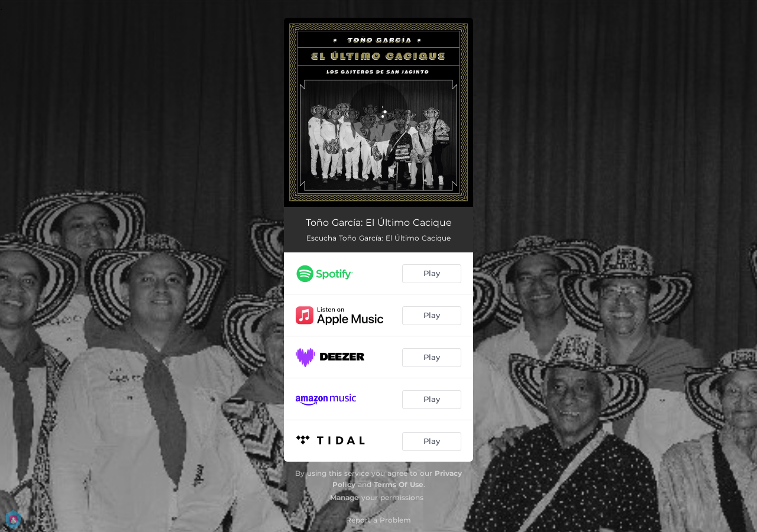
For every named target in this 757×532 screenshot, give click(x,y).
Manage (344, 497)
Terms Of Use (399, 484)
